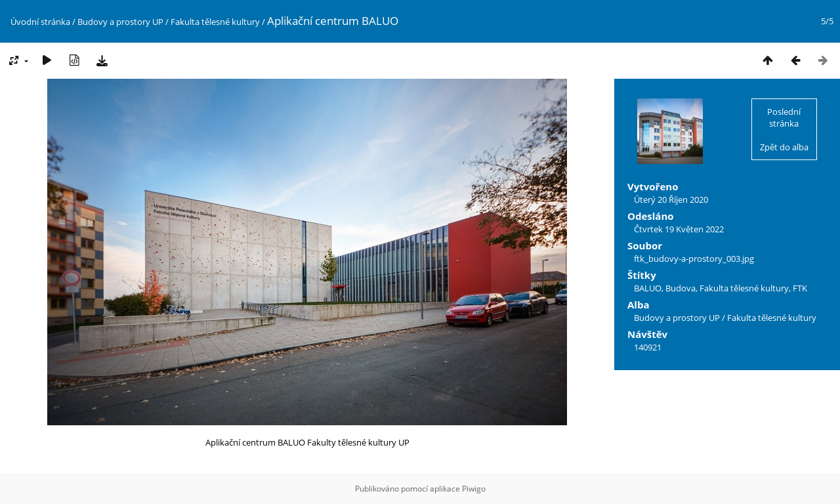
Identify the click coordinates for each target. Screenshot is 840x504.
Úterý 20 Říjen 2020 (671, 199)
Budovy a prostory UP (120, 22)
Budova (681, 288)
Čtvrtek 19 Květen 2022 (679, 229)
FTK (800, 288)
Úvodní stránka (40, 22)
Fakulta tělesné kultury (215, 22)
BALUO (648, 288)
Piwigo (474, 489)
